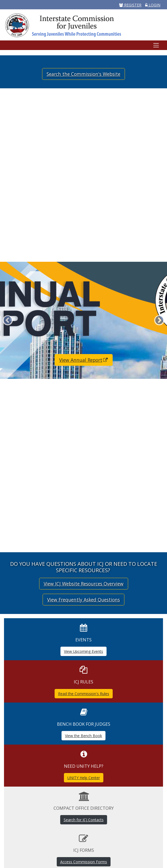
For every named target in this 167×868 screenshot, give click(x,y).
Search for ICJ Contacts (84, 820)
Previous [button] (8, 320)
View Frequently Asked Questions (83, 600)
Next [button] (159, 320)
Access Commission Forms (84, 862)
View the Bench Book (83, 736)
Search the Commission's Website (83, 74)
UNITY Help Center (84, 778)
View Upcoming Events (83, 651)
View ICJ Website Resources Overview (84, 584)
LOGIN (153, 5)
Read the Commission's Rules (84, 694)
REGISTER (130, 5)
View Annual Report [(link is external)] (84, 360)
